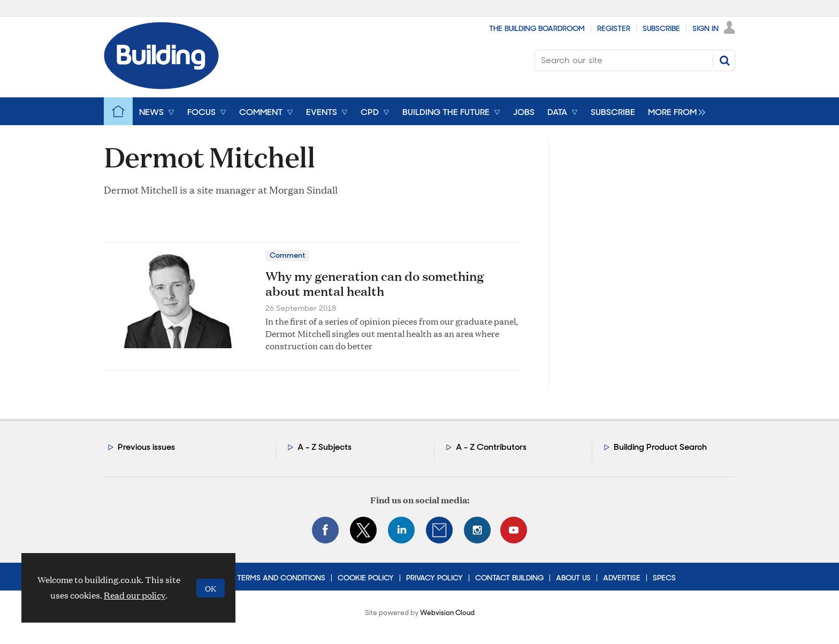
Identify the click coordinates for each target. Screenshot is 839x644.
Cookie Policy (366, 578)
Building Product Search (660, 447)
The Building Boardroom (537, 28)
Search (724, 60)
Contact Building (509, 578)
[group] (674, 111)
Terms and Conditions (281, 578)
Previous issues (146, 447)
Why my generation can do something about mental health (375, 284)
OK (211, 588)
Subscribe (661, 28)
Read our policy (135, 595)
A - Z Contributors (491, 447)
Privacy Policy (434, 578)
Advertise (622, 578)
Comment (287, 255)
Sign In (705, 28)
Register (614, 28)
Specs (664, 578)
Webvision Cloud (447, 613)
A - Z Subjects (325, 447)
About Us (573, 578)
